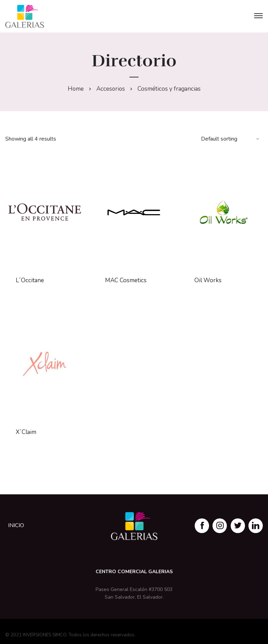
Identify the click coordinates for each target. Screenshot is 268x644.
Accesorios (111, 89)
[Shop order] (231, 139)
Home (75, 89)
